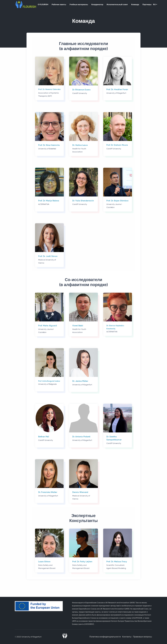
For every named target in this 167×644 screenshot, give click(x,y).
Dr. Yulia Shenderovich (83, 201)
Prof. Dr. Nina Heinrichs (49, 146)
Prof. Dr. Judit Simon (48, 257)
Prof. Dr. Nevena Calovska (49, 90)
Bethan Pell (44, 437)
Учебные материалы (81, 5)
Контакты (127, 637)
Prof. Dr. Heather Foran (117, 90)
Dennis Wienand (80, 493)
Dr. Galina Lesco (80, 146)
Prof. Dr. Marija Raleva (49, 201)
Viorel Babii (78, 326)
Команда (140, 5)
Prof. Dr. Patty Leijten (82, 562)
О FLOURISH (43, 5)
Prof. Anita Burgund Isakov (49, 381)
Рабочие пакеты (60, 5)
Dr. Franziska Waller (48, 493)
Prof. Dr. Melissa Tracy (117, 562)
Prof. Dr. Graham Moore (117, 145)
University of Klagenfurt (32, 637)
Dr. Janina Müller (80, 381)
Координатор (100, 5)
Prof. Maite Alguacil (48, 326)
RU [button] (160, 5)
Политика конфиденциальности (105, 637)
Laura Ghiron (44, 562)
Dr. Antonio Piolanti (81, 437)
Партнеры (152, 5)
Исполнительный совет (121, 5)
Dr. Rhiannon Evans (81, 90)
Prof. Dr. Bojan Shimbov (117, 201)
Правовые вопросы (143, 637)
